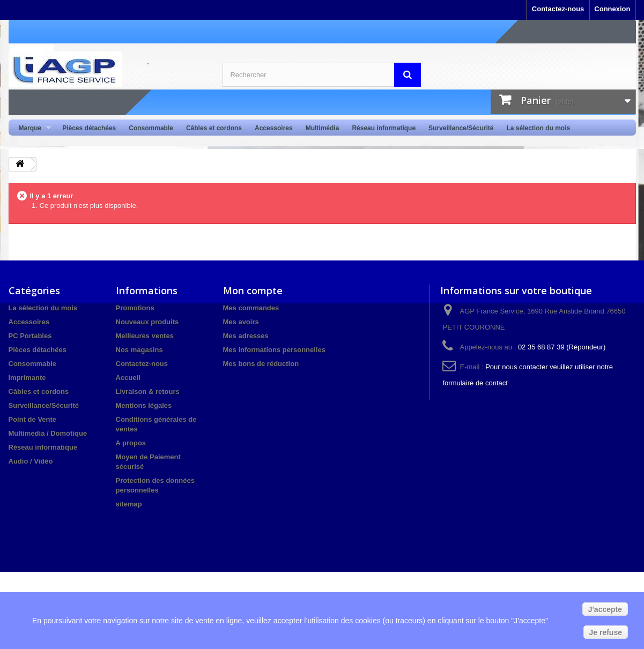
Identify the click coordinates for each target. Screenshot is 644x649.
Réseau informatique (384, 128)
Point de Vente (33, 419)
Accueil (128, 378)
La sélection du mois (538, 128)
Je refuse (606, 632)
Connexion (612, 9)
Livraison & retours (148, 391)
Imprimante (27, 378)
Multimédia (323, 128)
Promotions (135, 308)
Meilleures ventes (145, 336)
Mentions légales (144, 405)
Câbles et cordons (214, 128)
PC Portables (30, 336)
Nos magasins (139, 350)
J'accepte (605, 609)
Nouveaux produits (147, 322)
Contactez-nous (558, 9)
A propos (131, 443)
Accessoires (274, 128)
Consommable (151, 128)
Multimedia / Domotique (48, 433)
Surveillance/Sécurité (461, 128)
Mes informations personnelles (274, 350)
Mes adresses (246, 336)
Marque (32, 128)
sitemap (129, 504)
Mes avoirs (241, 322)
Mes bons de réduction (261, 364)
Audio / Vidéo (31, 461)
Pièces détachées (89, 128)
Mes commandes (251, 308)
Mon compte (253, 290)
